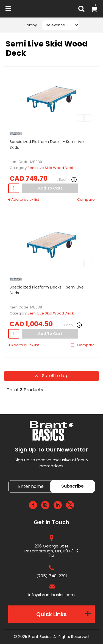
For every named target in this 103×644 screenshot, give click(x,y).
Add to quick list (24, 200)
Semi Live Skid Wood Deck (51, 168)
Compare (83, 200)
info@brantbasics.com (51, 595)
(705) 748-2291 (52, 576)
